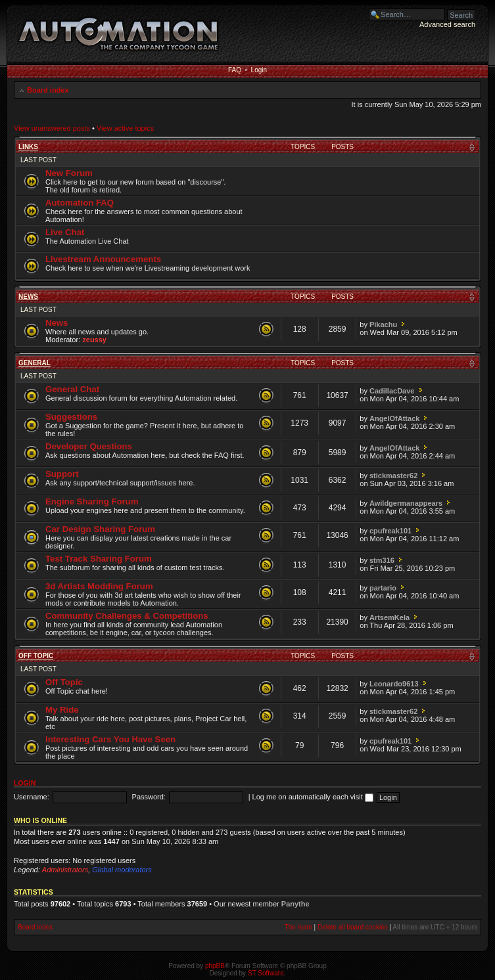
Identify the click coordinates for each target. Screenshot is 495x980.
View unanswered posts (52, 128)
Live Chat (65, 232)
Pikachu (383, 324)
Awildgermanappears (406, 503)
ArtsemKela (389, 617)
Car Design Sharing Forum (100, 529)
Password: (149, 797)
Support (62, 474)
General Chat (72, 389)
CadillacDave (392, 391)
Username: (32, 797)
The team (298, 927)
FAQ (235, 70)
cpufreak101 (390, 531)
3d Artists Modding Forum (99, 586)
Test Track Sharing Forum (99, 559)
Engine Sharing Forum (92, 501)
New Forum (69, 173)
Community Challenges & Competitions (127, 616)
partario (383, 588)
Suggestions (71, 417)
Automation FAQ (80, 203)
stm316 (382, 560)
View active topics (125, 128)
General (35, 363)
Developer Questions (89, 446)
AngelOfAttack (394, 418)
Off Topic (36, 656)
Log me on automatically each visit (313, 797)
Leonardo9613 (394, 684)
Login (259, 70)
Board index (48, 90)
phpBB (215, 966)
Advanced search (447, 24)
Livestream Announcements (103, 259)
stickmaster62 (393, 476)
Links (28, 147)
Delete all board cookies (353, 927)
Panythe (295, 904)
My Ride (62, 710)
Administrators (65, 870)
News (28, 297)
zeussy (94, 340)
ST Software (266, 973)
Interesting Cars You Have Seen (110, 739)
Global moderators (122, 870)
